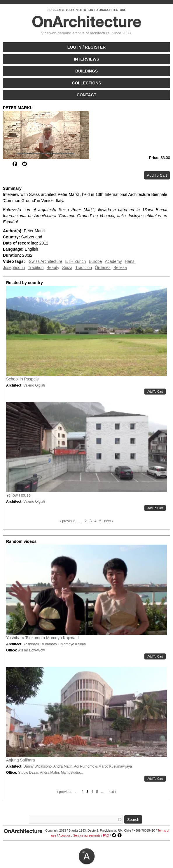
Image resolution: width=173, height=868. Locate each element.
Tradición (84, 268)
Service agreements (87, 835)
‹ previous (68, 521)
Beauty (53, 268)
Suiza (67, 268)
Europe (95, 261)
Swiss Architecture (46, 261)
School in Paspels (22, 379)
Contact (86, 95)
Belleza (120, 268)
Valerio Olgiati (34, 385)
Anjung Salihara (21, 760)
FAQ (106, 835)
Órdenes (103, 268)
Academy (113, 261)
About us (65, 835)
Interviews (86, 59)
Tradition (36, 268)
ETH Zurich (75, 261)
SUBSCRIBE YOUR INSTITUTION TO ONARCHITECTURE (87, 10)
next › (109, 521)
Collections (86, 83)
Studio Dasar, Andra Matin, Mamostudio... (50, 773)
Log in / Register (86, 47)
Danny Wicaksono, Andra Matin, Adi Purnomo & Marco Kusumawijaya (78, 766)
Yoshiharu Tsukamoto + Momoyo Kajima (55, 644)
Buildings (86, 71)
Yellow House (18, 495)
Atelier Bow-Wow (31, 650)
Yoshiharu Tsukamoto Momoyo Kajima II (42, 638)
